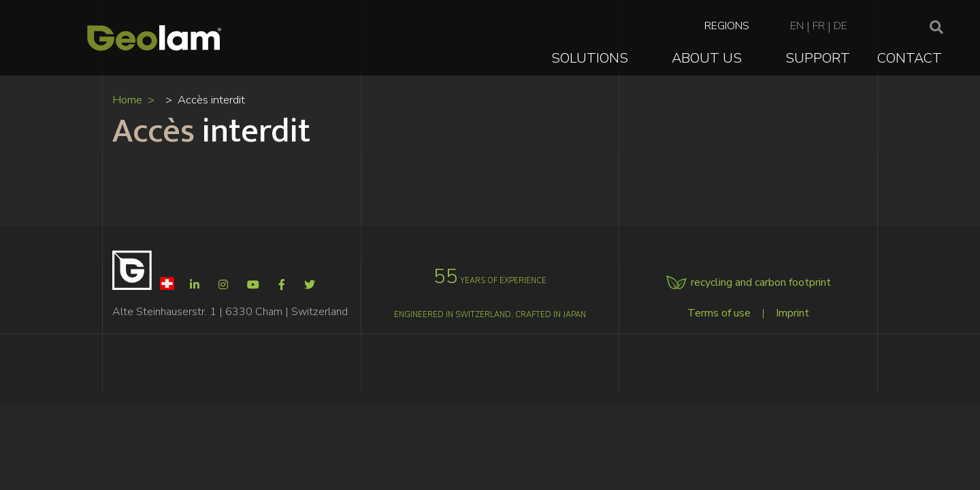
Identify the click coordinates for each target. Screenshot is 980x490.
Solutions (590, 58)
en (797, 26)
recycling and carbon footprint (761, 282)
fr (819, 26)
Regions (727, 26)
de (840, 26)
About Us (707, 58)
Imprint (793, 313)
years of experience (490, 281)
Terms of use (719, 313)
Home (127, 100)
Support (818, 58)
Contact (910, 58)
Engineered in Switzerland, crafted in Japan (490, 315)
